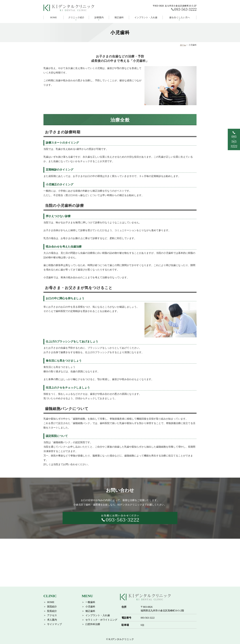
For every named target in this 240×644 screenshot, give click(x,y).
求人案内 (52, 620)
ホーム (183, 45)
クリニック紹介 (76, 17)
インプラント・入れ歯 (146, 17)
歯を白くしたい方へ (180, 17)
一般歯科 (90, 602)
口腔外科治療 (93, 624)
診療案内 (99, 17)
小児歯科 (90, 607)
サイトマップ (54, 624)
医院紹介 (52, 607)
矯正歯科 (119, 17)
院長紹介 (52, 611)
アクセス (52, 615)
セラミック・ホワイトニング (101, 620)
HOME (53, 17)
